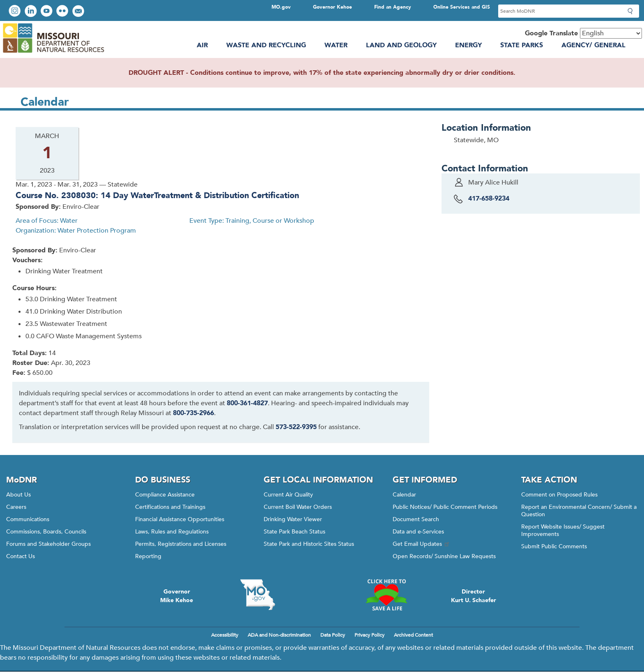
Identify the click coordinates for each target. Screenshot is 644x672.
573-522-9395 (296, 427)
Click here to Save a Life (386, 595)
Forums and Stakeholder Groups (48, 544)
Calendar (404, 495)
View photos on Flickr (63, 12)
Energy (468, 45)
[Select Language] (611, 33)
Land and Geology (401, 45)
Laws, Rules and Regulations (172, 532)
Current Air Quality (288, 495)
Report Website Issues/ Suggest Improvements (563, 530)
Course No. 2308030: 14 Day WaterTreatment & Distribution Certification (157, 195)
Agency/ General (593, 45)
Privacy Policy (369, 635)
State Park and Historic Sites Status (309, 544)
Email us (79, 12)
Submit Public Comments (554, 546)
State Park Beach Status (294, 532)
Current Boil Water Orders (298, 507)
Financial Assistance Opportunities (180, 519)
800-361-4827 (247, 403)
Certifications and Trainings (170, 507)
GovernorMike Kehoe (177, 596)
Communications (28, 519)
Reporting (148, 556)
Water (336, 45)
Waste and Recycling (266, 45)
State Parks (522, 45)
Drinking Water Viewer (293, 519)
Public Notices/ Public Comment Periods (445, 507)
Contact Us (21, 556)
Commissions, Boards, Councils (46, 532)
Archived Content (413, 635)
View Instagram (16, 12)
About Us (18, 495)
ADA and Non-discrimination (279, 635)
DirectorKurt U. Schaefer (474, 596)
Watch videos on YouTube (47, 12)
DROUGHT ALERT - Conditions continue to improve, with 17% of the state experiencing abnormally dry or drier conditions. (322, 73)
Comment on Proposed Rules (559, 495)
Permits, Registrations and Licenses (181, 544)
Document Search (416, 519)
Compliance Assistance (165, 495)
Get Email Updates (421, 544)
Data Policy (333, 635)
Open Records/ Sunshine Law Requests (444, 556)
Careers (16, 507)
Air (202, 45)
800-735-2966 (193, 413)
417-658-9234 (489, 199)
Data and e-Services (418, 532)
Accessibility (225, 635)
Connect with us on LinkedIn (32, 12)
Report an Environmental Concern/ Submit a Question (579, 511)
